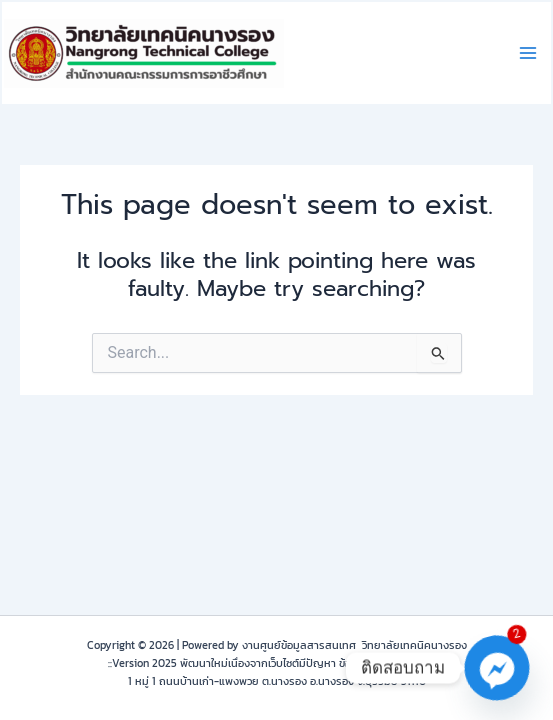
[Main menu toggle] (528, 53)
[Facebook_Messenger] (497, 668)
